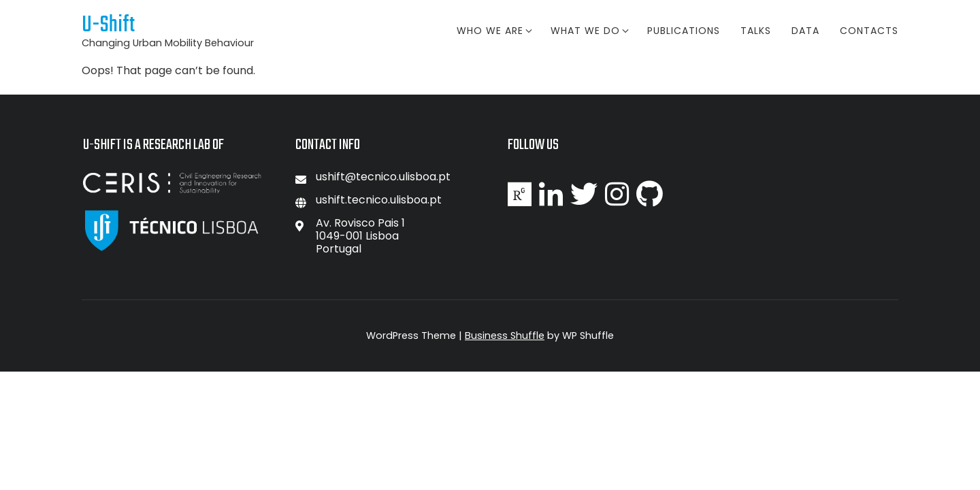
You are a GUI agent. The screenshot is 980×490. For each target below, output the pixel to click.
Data (805, 31)
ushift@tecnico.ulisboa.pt (383, 177)
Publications (684, 31)
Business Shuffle (505, 336)
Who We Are (493, 31)
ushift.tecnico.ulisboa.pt (379, 200)
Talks (756, 31)
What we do (589, 31)
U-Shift (108, 26)
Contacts (869, 31)
